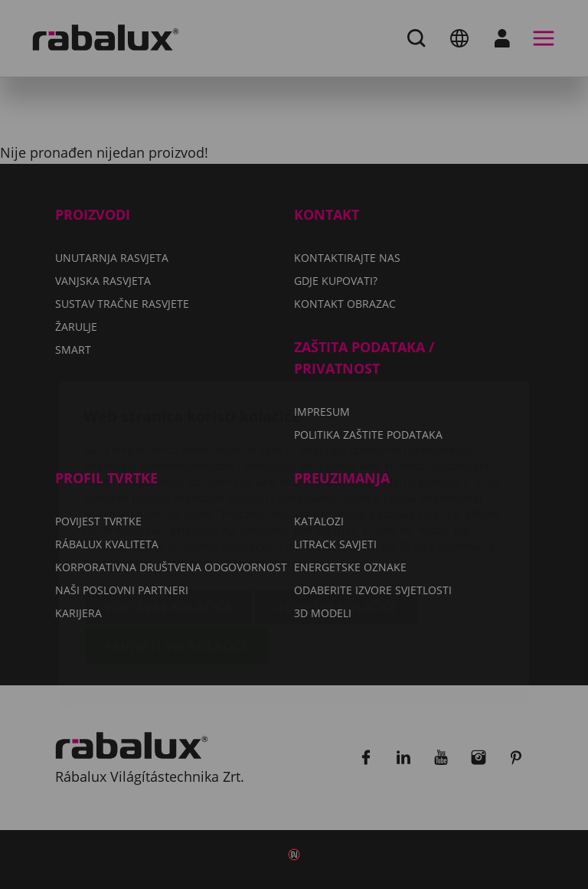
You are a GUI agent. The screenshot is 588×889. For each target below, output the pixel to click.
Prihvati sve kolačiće (176, 556)
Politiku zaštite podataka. (232, 472)
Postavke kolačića (168, 517)
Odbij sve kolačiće (336, 517)
